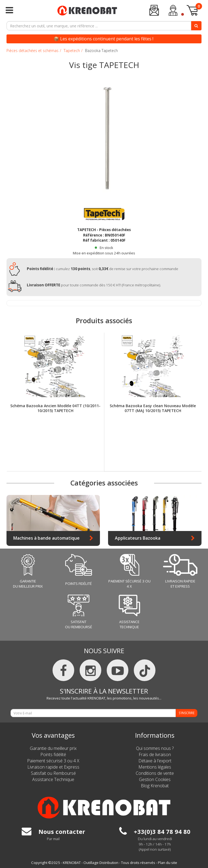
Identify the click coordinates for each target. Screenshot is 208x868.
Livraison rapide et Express (53, 767)
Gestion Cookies (155, 779)
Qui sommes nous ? (155, 748)
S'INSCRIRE (187, 713)
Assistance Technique (53, 779)
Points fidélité (53, 754)
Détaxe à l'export (155, 761)
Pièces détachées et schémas (32, 51)
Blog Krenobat (155, 786)
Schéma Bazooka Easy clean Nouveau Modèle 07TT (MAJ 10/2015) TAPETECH (153, 408)
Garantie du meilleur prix (53, 748)
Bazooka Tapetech (101, 51)
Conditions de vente (155, 773)
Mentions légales (155, 767)
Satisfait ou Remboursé (53, 773)
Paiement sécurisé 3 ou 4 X (53, 761)
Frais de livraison (155, 754)
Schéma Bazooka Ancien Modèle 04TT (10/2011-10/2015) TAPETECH (55, 408)
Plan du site (168, 863)
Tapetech (72, 51)
